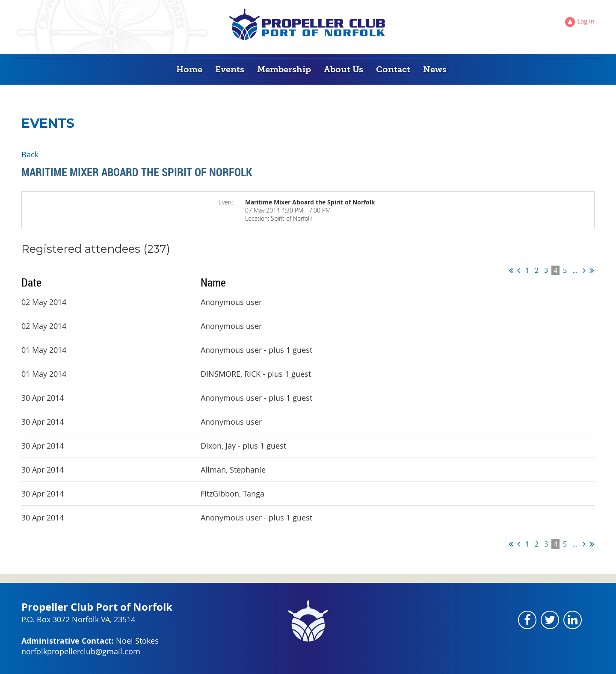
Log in (586, 21)
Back (30, 154)
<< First (511, 270)
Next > (584, 270)
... (575, 270)
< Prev (519, 270)
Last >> (592, 270)
